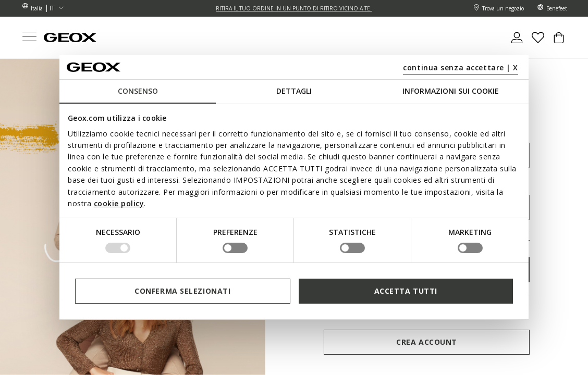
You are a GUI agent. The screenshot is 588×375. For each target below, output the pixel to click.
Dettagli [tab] (294, 91)
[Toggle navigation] (29, 38)
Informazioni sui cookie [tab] (451, 91)
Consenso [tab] (138, 91)
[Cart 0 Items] (559, 42)
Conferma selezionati (182, 291)
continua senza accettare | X (461, 67)
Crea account (427, 342)
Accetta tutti (406, 291)
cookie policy (119, 203)
